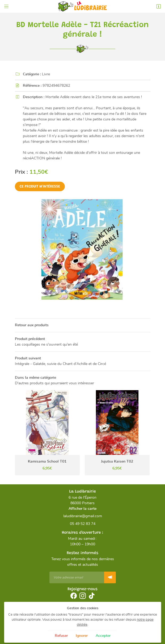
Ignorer (82, 636)
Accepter (103, 636)
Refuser (61, 636)
